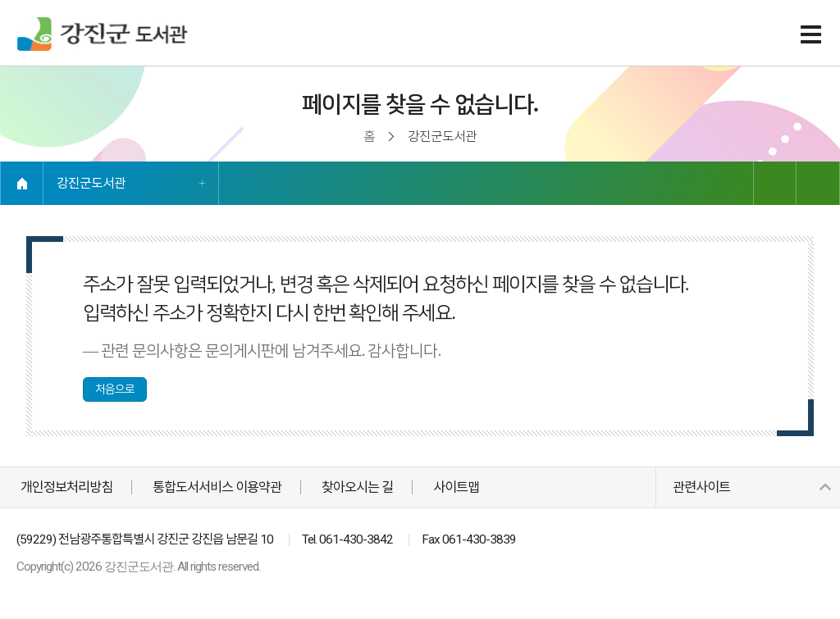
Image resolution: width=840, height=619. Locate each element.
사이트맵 (456, 487)
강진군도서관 (91, 183)
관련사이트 (751, 487)
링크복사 (775, 183)
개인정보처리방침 (66, 487)
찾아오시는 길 (357, 487)
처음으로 (115, 389)
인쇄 (818, 183)
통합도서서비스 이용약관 (217, 487)
